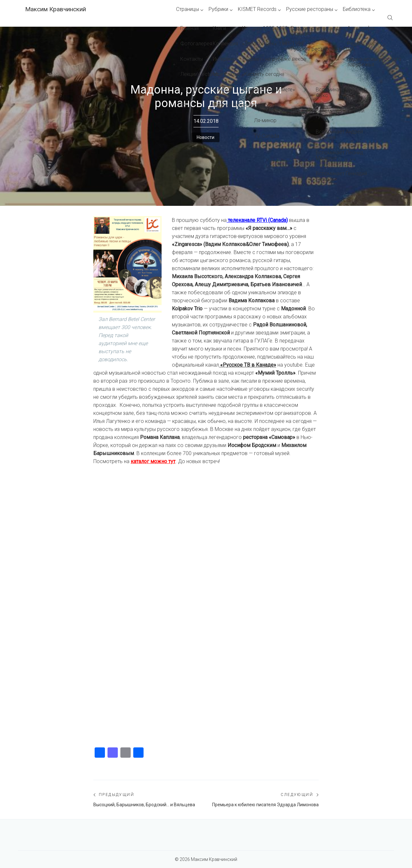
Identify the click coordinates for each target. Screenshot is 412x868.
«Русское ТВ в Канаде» (248, 365)
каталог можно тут (153, 461)
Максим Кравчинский (56, 9)
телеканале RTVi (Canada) (258, 220)
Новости (206, 137)
